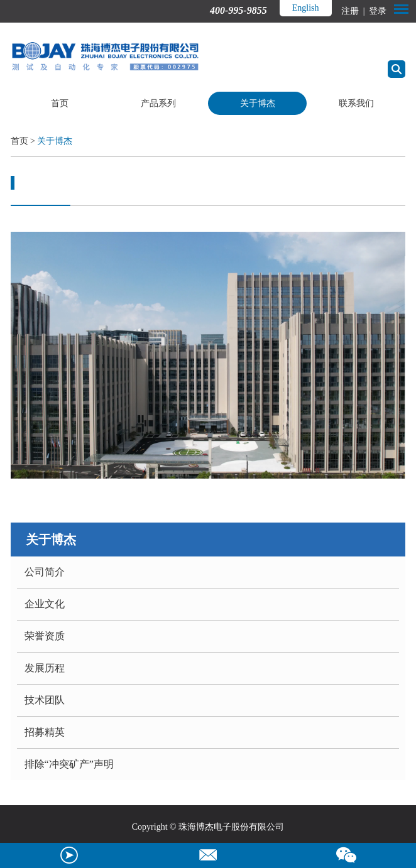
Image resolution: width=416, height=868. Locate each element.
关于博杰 (258, 103)
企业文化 (45, 604)
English (306, 8)
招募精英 (45, 732)
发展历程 (45, 668)
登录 (377, 11)
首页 (60, 103)
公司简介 (45, 572)
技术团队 (45, 700)
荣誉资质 (45, 636)
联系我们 (356, 103)
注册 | (354, 11)
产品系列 (158, 103)
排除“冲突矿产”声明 (69, 764)
